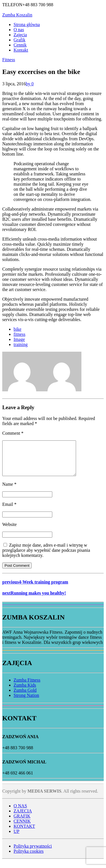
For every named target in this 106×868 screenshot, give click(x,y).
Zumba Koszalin (17, 15)
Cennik (20, 45)
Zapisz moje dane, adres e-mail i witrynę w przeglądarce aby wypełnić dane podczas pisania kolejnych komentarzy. (46, 557)
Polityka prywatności (33, 853)
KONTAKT (24, 833)
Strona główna (27, 25)
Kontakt (21, 50)
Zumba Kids (25, 692)
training (21, 344)
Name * (9, 491)
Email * (9, 511)
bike (18, 329)
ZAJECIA (23, 818)
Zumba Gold (25, 697)
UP (16, 838)
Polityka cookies (29, 858)
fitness (20, 334)
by (29, 84)
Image (19, 339)
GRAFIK (22, 823)
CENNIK (22, 828)
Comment (13, 433)
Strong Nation (26, 702)
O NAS (20, 813)
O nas (19, 30)
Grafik (20, 40)
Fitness (9, 60)
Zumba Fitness (27, 687)
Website (9, 531)
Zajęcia (20, 35)
